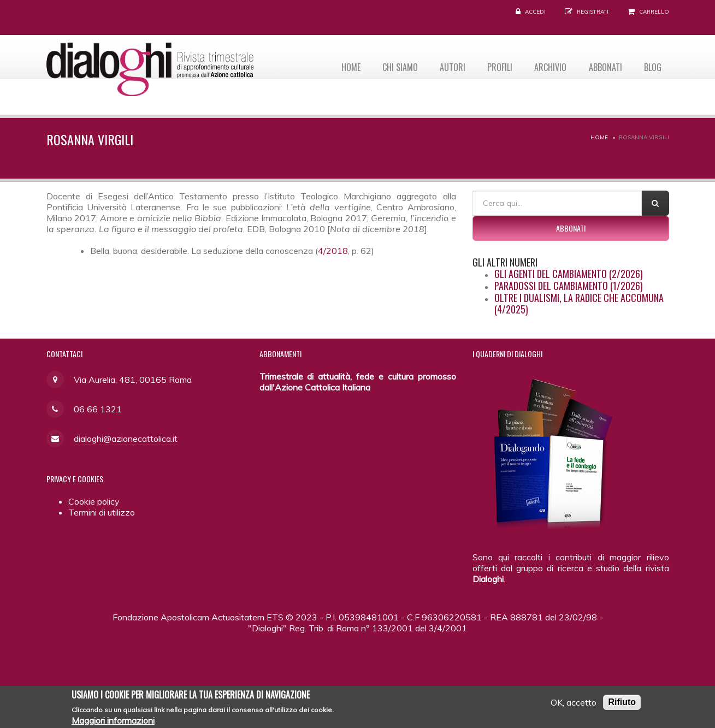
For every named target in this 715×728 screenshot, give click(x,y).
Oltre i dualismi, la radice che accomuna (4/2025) (579, 304)
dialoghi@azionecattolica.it (126, 439)
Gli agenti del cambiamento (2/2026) (569, 274)
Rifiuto (622, 705)
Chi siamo (392, 66)
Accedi (535, 12)
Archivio (547, 66)
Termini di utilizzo (102, 512)
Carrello (654, 12)
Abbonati (603, 66)
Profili (495, 66)
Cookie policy (94, 501)
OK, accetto (574, 705)
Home (341, 66)
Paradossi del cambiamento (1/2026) (569, 286)
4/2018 (333, 251)
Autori (446, 66)
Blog (652, 66)
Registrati (593, 12)
